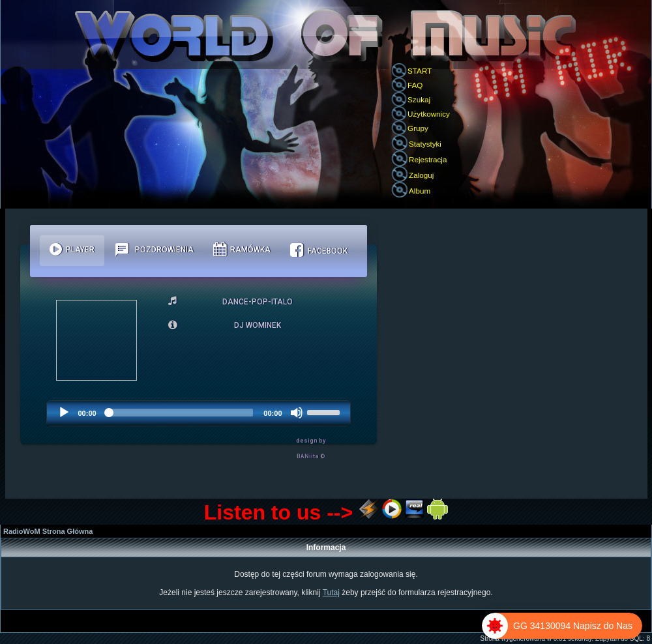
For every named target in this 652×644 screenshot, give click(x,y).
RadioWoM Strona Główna (48, 531)
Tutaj (331, 593)
